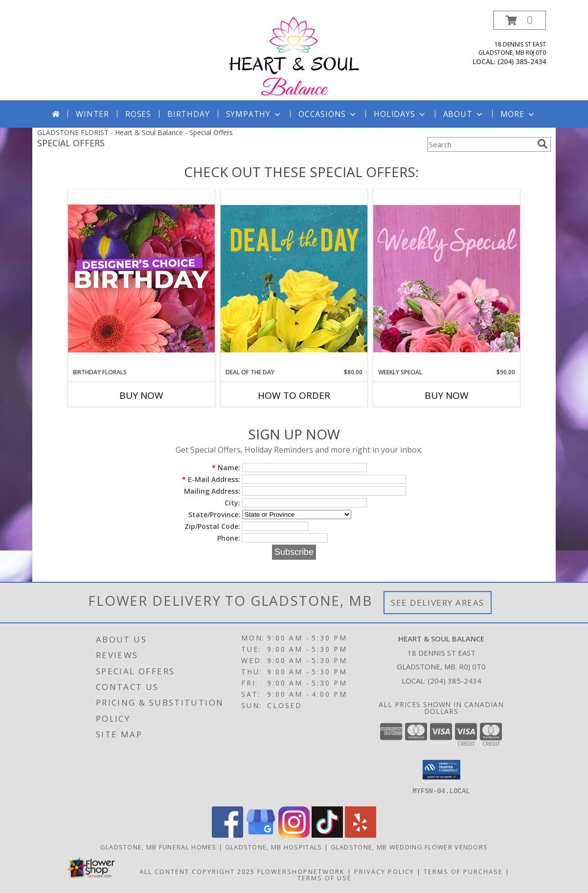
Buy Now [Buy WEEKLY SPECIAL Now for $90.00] (447, 395)
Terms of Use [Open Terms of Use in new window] (325, 878)
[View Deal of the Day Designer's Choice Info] (294, 278)
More (518, 114)
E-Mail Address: (211, 479)
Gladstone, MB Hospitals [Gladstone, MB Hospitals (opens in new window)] (274, 847)
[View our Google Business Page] (261, 835)
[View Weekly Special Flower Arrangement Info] (447, 278)
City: (232, 503)
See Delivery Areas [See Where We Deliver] (438, 603)
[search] (543, 144)
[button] (520, 20)
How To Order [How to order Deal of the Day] (294, 395)
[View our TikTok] (327, 835)
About (464, 114)
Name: (226, 468)
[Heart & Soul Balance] (294, 56)
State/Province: (214, 515)
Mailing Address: (212, 491)
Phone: (229, 538)
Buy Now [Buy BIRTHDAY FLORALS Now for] (141, 395)
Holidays (400, 114)
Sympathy (254, 114)
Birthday (188, 114)
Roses (138, 114)
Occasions (328, 114)
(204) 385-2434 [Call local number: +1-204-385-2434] (522, 61)
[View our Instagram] (294, 835)
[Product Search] (480, 144)
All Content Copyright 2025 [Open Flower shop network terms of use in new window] (197, 871)
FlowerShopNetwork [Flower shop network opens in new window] (301, 871)
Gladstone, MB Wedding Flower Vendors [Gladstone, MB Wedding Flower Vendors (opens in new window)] (409, 847)
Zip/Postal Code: (212, 526)
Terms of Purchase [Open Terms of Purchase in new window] (463, 871)
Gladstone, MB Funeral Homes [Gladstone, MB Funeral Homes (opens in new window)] (158, 847)
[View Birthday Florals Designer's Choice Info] (141, 278)
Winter (92, 114)
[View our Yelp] (361, 835)
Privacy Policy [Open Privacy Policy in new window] (384, 871)
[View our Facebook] (227, 835)
